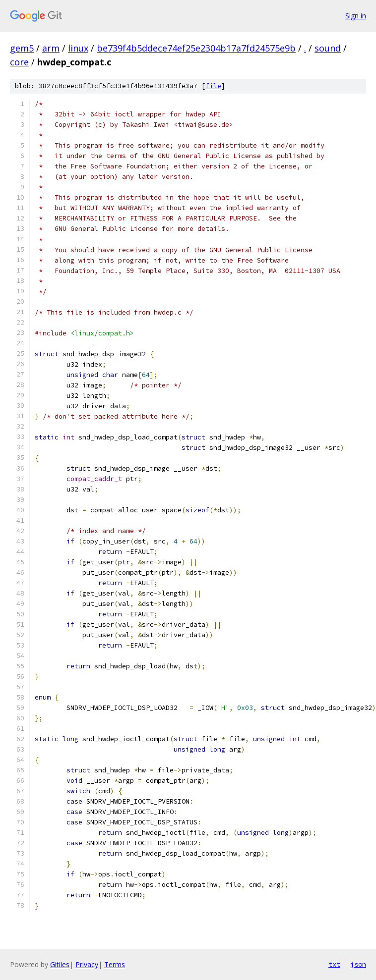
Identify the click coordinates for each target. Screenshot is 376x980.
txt (334, 964)
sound (328, 48)
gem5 (22, 48)
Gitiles (60, 964)
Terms (115, 964)
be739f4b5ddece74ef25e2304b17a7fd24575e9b (196, 48)
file (213, 86)
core (19, 62)
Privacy (87, 964)
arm (51, 48)
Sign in (356, 16)
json (358, 964)
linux (78, 48)
